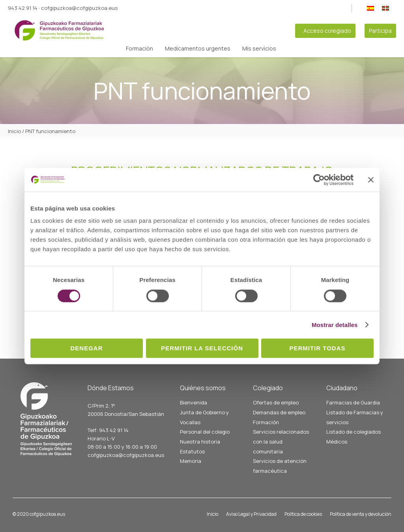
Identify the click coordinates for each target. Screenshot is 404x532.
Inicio (212, 514)
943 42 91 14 (23, 8)
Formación (139, 49)
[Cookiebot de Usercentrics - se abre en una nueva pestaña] (319, 180)
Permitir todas (317, 348)
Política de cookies (303, 514)
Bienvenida (194, 402)
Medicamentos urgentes (198, 49)
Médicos (337, 442)
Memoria (191, 461)
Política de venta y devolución (361, 514)
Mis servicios (259, 49)
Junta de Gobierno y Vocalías (204, 417)
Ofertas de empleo (276, 402)
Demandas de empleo (279, 412)
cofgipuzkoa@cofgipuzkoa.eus (79, 8)
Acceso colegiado (327, 31)
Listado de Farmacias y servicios (355, 417)
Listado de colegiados (353, 432)
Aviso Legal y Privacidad (251, 514)
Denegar (86, 348)
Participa (380, 31)
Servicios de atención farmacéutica (280, 466)
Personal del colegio (205, 432)
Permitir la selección (202, 348)
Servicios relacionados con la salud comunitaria (281, 441)
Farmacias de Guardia (353, 402)
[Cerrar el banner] (371, 180)
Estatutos (192, 451)
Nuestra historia (200, 442)
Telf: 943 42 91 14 (108, 430)
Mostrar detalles (335, 325)
